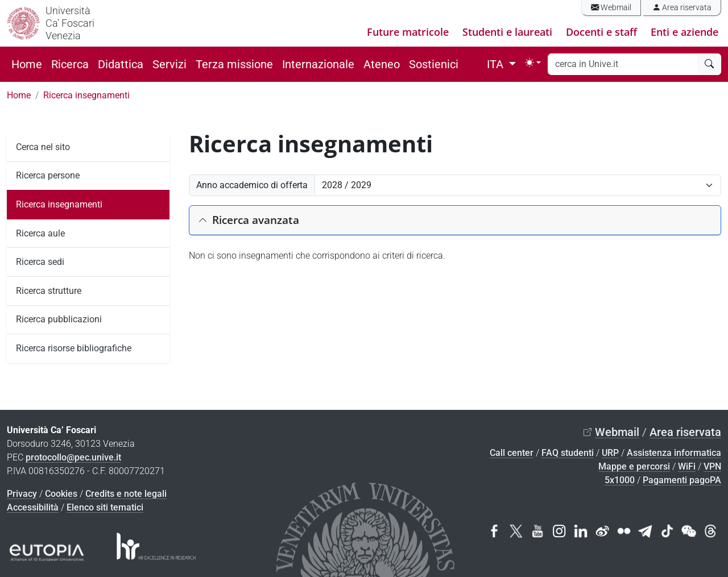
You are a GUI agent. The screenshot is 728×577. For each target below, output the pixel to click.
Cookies (61, 494)
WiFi (687, 466)
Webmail (611, 8)
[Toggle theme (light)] (533, 63)
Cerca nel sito (43, 147)
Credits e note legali (126, 494)
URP (610, 453)
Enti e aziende (684, 32)
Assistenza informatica (674, 453)
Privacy (22, 494)
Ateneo (382, 64)
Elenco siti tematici (105, 507)
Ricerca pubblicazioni (59, 319)
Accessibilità (33, 507)
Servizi (169, 64)
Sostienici (434, 64)
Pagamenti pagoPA (682, 480)
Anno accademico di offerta (252, 185)
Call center (512, 453)
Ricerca (70, 64)
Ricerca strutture (49, 291)
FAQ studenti (568, 453)
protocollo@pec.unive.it (73, 457)
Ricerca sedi (40, 262)
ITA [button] (497, 64)
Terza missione (234, 64)
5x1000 (620, 480)
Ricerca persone (48, 175)
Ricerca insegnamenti (86, 95)
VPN (712, 466)
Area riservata (682, 8)
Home (27, 64)
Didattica (121, 64)
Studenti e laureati (507, 32)
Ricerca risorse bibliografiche (74, 348)
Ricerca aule (40, 233)
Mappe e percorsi (634, 466)
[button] (455, 220)
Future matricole (408, 32)
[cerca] (709, 64)
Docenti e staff (601, 32)
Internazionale (318, 64)
